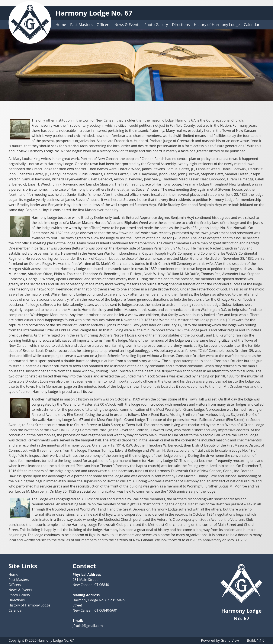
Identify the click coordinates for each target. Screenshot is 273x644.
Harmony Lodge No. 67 (94, 13)
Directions (181, 25)
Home (61, 25)
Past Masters (81, 25)
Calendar (252, 25)
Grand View (230, 640)
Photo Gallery (156, 25)
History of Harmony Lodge (217, 25)
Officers (103, 25)
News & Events (127, 25)
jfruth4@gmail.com (88, 626)
